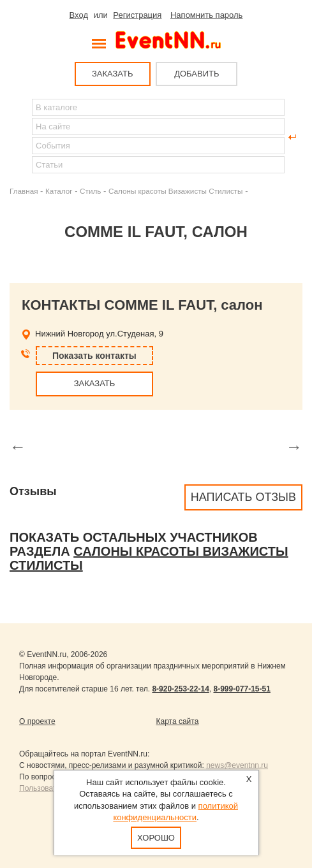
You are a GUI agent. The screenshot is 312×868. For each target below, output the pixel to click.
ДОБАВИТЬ (197, 74)
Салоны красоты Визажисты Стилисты (176, 191)
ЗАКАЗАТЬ (113, 74)
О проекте (37, 721)
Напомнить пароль (206, 15)
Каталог (59, 191)
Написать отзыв (243, 497)
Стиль (90, 191)
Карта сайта (178, 721)
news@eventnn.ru (237, 765)
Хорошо (156, 838)
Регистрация (137, 15)
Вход (79, 15)
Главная (24, 191)
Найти (20, 137)
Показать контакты (94, 356)
